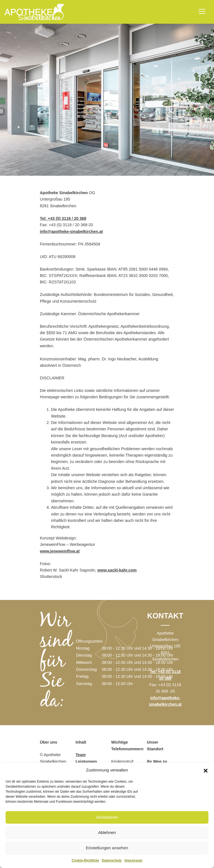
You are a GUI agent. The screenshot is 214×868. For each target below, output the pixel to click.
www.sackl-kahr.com (117, 570)
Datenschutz (112, 860)
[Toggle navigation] (202, 11)
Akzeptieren (107, 817)
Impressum (133, 860)
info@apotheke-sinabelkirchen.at (71, 232)
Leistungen (86, 761)
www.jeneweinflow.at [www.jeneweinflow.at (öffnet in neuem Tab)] (60, 551)
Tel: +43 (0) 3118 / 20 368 (63, 218)
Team (81, 755)
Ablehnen (107, 832)
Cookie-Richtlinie (85, 860)
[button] (206, 770)
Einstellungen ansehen (107, 848)
